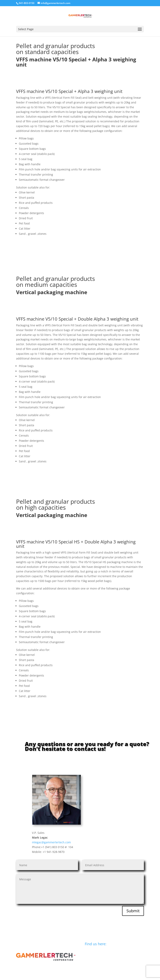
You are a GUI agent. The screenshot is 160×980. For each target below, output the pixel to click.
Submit (133, 911)
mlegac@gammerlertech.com (51, 842)
